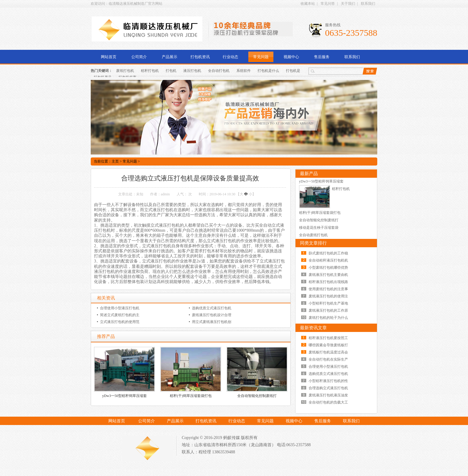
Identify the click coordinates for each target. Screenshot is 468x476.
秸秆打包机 (150, 71)
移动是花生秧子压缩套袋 (319, 228)
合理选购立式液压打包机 (328, 388)
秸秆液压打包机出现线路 (328, 282)
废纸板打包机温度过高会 (328, 352)
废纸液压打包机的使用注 (328, 296)
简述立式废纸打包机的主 (120, 315)
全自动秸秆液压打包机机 (328, 260)
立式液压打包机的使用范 (120, 322)
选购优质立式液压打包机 (212, 308)
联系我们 (368, 4)
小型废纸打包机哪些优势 (328, 268)
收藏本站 (308, 4)
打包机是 (293, 71)
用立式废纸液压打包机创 (212, 322)
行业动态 (230, 57)
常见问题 (261, 57)
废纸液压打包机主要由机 (328, 275)
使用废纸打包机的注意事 (328, 289)
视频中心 (291, 57)
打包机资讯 (200, 57)
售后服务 (322, 57)
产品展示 (170, 57)
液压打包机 (192, 71)
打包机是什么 (268, 71)
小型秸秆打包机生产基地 (328, 303)
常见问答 (328, 4)
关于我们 (348, 4)
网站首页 (109, 57)
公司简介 (139, 57)
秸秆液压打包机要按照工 (328, 338)
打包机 (171, 71)
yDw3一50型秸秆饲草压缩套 (124, 396)
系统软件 (244, 71)
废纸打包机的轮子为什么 (328, 318)
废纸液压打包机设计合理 (212, 315)
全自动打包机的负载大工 (328, 402)
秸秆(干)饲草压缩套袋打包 (191, 396)
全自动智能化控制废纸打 (257, 396)
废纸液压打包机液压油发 (328, 395)
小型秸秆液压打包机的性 (328, 381)
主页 (115, 161)
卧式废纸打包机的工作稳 (328, 253)
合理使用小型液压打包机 (120, 308)
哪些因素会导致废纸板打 (328, 345)
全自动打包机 (219, 71)
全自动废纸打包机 (313, 235)
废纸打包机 (125, 71)
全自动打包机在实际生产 (328, 359)
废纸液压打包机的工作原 (328, 310)
